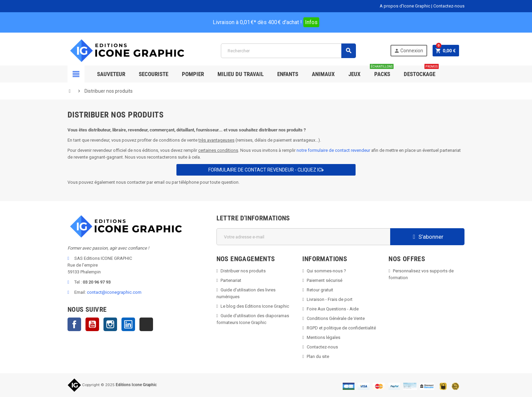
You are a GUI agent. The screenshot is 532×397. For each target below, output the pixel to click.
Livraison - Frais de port (330, 299)
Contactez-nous (449, 6)
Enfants (288, 74)
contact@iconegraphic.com (114, 292)
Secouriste (154, 74)
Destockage (421, 71)
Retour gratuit (320, 290)
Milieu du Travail (241, 74)
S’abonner (427, 237)
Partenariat (231, 280)
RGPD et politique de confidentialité (341, 328)
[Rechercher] (288, 51)
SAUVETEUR (111, 74)
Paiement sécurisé (325, 280)
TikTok (146, 324)
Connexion (408, 51)
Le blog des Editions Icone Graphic (255, 306)
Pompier (193, 74)
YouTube (92, 324)
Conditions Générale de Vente (336, 318)
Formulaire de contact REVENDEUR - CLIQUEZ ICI (266, 170)
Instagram (110, 324)
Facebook (74, 324)
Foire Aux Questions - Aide (333, 309)
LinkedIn (128, 324)
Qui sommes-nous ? (326, 271)
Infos (311, 22)
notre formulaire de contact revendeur (333, 150)
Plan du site (318, 356)
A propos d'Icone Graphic (405, 6)
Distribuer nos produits (243, 271)
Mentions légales (324, 337)
